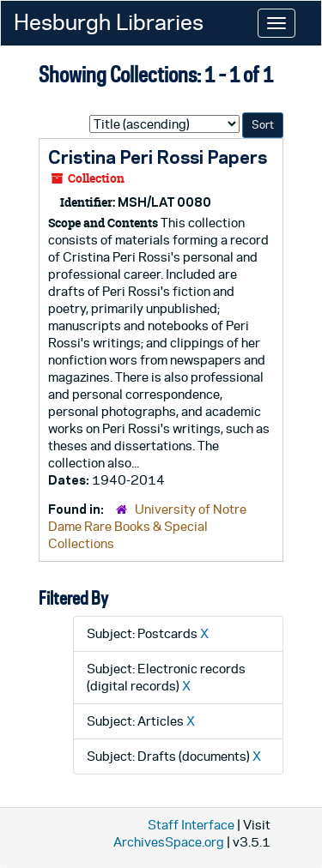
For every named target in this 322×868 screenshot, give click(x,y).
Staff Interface (191, 825)
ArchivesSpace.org (169, 842)
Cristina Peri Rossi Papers (158, 157)
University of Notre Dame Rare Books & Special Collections (147, 526)
